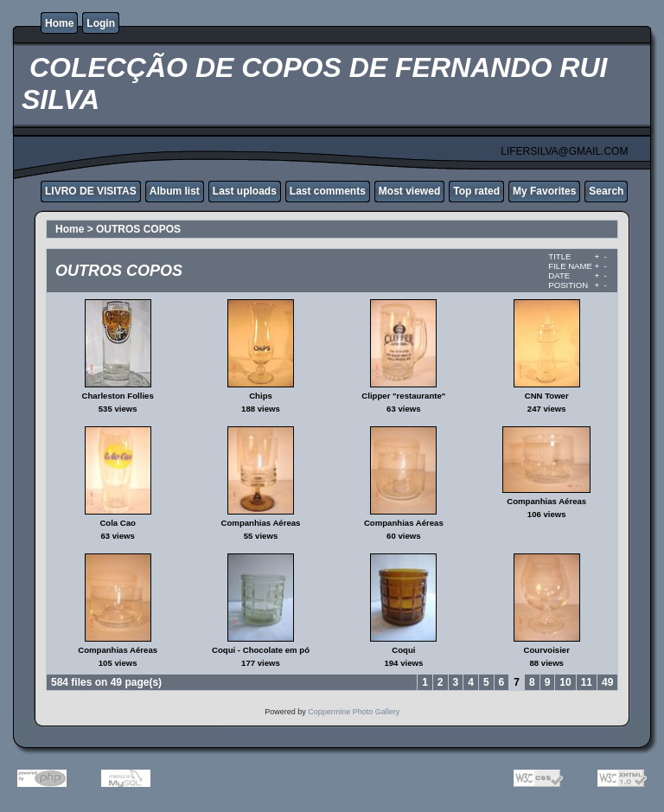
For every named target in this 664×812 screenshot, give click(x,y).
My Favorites (544, 191)
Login (101, 23)
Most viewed (409, 191)
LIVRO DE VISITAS (91, 191)
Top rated (476, 191)
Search (606, 191)
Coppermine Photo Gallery (354, 712)
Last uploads (245, 191)
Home (59, 23)
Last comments (328, 191)
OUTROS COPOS (138, 229)
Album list (175, 191)
